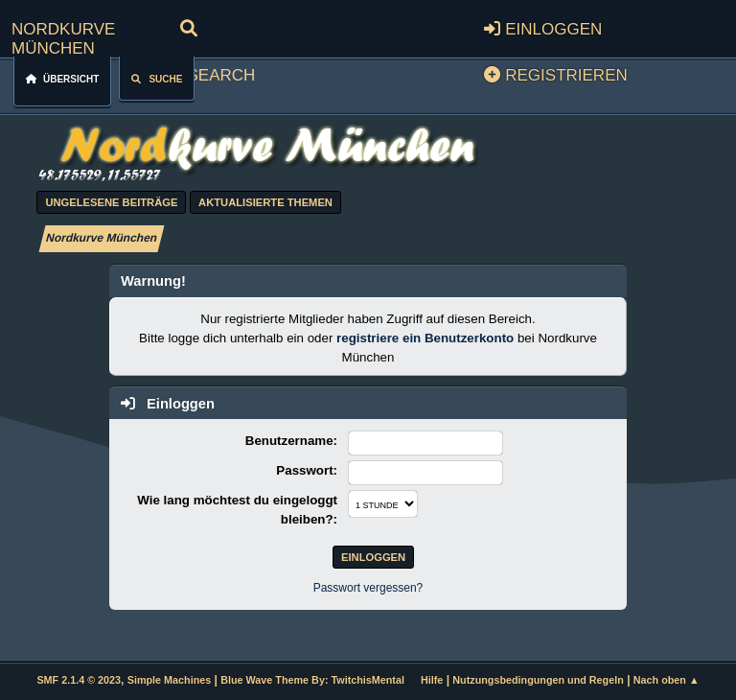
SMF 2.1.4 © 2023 (79, 680)
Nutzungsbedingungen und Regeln (538, 680)
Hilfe (432, 680)
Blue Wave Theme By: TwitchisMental (312, 680)
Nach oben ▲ (667, 680)
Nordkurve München (63, 36)
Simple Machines (169, 680)
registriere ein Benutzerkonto (425, 338)
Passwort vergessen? (368, 588)
